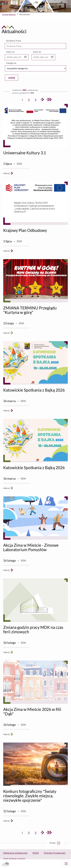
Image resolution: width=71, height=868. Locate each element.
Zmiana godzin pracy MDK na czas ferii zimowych (33, 629)
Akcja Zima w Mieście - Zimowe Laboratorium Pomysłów (31, 547)
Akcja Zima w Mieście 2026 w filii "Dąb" (32, 711)
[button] (25, 57)
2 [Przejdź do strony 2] (30, 99)
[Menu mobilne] (66, 864)
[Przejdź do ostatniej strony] (49, 100)
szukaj (12, 78)
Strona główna (9, 14)
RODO (36, 853)
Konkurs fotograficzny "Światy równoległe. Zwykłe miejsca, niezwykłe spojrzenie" (30, 796)
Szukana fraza (14, 41)
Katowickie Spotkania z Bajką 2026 (34, 390)
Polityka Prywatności (55, 853)
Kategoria (11, 63)
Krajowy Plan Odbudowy (25, 230)
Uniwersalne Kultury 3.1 (25, 153)
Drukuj (56, 843)
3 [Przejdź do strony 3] (36, 99)
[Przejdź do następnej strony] (42, 100)
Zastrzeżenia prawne (14, 859)
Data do (37, 52)
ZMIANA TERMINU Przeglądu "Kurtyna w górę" (30, 310)
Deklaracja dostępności (15, 853)
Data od (10, 52)
